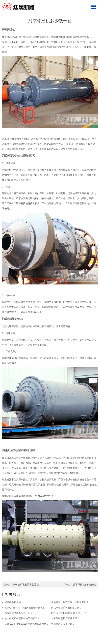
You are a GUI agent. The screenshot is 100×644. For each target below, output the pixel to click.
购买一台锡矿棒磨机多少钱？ (66, 608)
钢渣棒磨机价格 (13, 602)
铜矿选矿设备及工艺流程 (26, 585)
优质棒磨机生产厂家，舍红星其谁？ (70, 602)
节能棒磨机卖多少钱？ (63, 624)
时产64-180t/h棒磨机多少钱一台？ (69, 613)
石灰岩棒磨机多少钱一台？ (19, 613)
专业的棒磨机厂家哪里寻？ (65, 618)
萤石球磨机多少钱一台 (85, 585)
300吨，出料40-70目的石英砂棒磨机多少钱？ (28, 608)
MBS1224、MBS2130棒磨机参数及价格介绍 (28, 624)
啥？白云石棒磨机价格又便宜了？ (22, 618)
